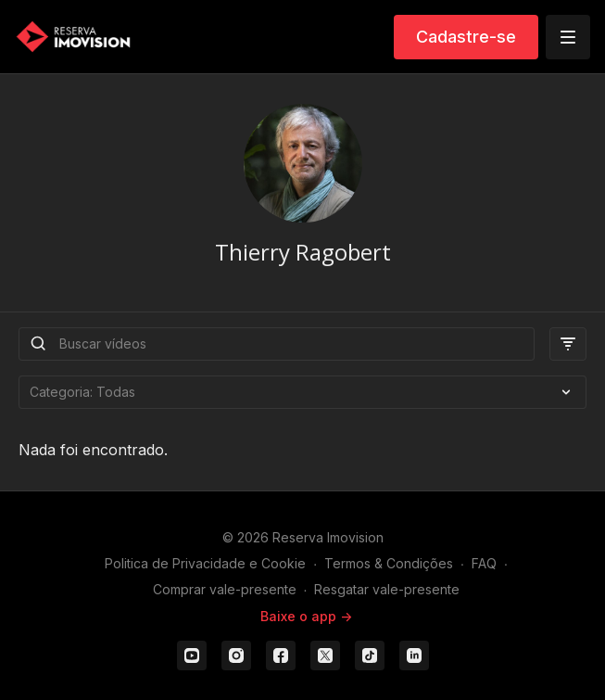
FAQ (484, 563)
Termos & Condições (389, 563)
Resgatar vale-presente (387, 589)
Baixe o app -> (306, 616)
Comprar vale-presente (225, 589)
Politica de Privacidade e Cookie (205, 563)
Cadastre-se (466, 37)
